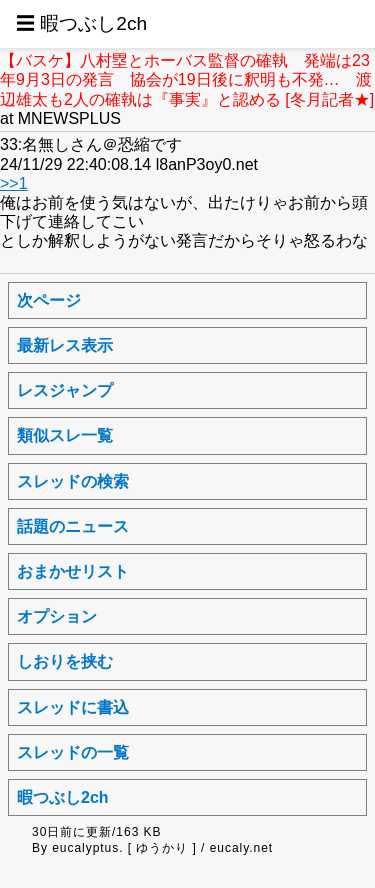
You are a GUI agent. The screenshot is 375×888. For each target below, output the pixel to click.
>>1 (14, 183)
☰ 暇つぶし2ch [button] (81, 23)
